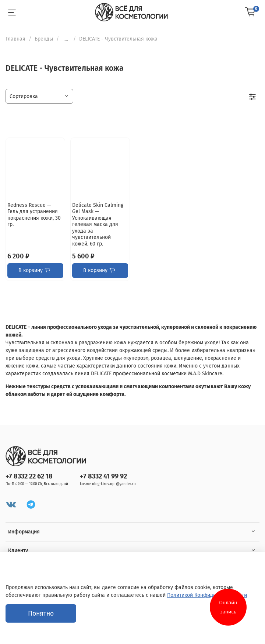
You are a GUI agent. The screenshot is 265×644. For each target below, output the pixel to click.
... (66, 39)
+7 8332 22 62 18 (29, 476)
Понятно (41, 614)
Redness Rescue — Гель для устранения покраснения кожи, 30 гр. (34, 215)
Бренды (44, 39)
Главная (15, 39)
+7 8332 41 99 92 (103, 476)
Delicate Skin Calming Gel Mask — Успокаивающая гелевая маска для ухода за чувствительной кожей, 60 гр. (98, 224)
